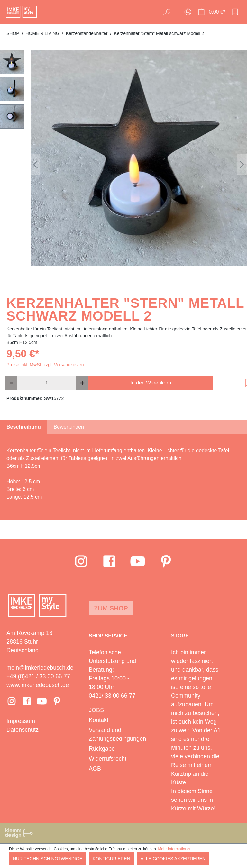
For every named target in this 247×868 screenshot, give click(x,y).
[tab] (24, 427)
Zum (111, 608)
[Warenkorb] (211, 12)
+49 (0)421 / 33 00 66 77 (38, 676)
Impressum (21, 721)
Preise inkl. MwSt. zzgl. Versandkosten (45, 365)
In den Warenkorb (151, 383)
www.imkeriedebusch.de (38, 685)
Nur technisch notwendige (48, 859)
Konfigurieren (111, 859)
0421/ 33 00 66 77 (112, 696)
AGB (95, 769)
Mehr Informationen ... (177, 849)
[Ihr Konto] (188, 12)
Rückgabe (102, 749)
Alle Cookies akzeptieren (173, 859)
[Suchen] (169, 12)
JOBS (96, 710)
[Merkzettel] (235, 12)
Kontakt (99, 720)
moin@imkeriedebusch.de (40, 668)
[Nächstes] (242, 164)
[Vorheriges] (35, 164)
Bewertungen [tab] (69, 427)
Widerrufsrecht (108, 759)
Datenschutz (23, 730)
